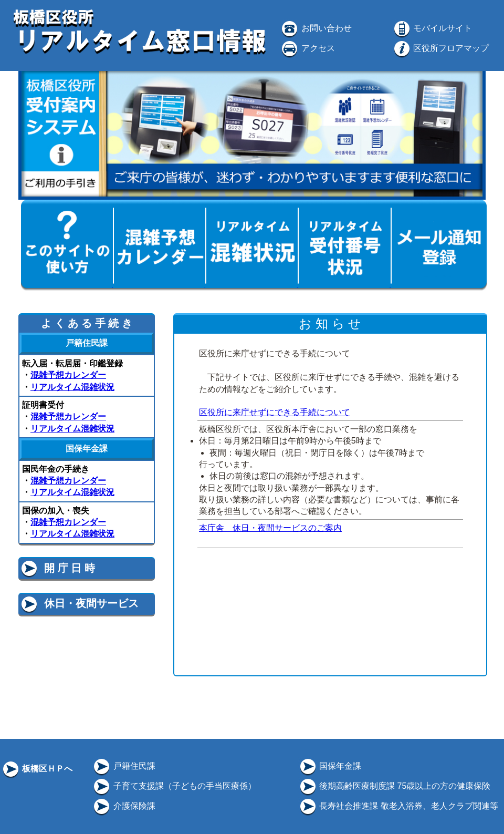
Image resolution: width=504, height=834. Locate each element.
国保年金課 (330, 766)
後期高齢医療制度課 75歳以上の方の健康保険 (395, 786)
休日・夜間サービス (79, 603)
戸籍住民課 (123, 766)
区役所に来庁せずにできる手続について (275, 412)
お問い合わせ (316, 28)
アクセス (307, 48)
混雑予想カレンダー (68, 375)
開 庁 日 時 (57, 568)
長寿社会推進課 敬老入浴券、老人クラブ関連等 (398, 806)
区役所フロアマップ (440, 48)
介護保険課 (123, 806)
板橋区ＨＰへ (37, 769)
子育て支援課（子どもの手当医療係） (174, 786)
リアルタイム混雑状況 (72, 387)
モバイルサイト (432, 28)
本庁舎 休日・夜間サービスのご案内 (270, 528)
